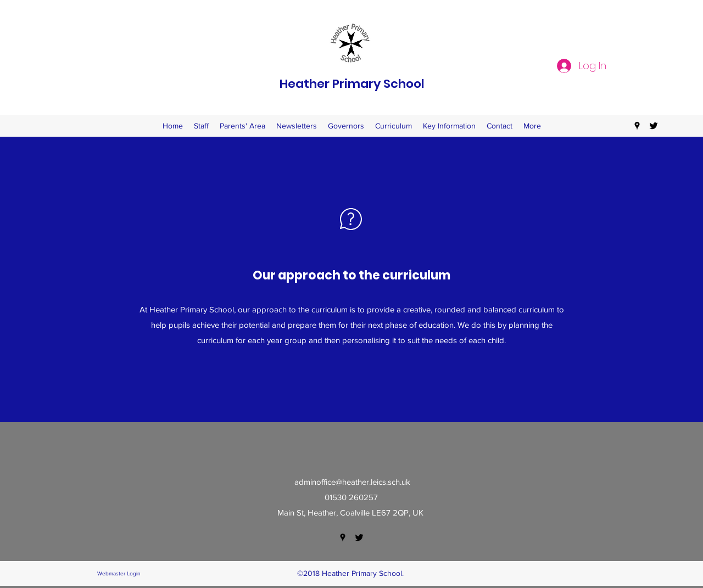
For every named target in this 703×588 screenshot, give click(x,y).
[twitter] (654, 126)
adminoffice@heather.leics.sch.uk (352, 482)
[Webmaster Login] (119, 573)
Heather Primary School (352, 84)
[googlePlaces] (637, 126)
